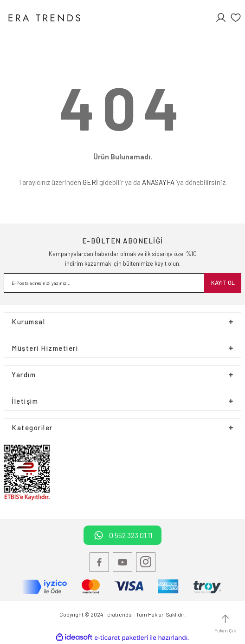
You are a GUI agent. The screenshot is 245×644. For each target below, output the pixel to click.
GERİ (90, 182)
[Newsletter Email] (122, 283)
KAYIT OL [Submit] (223, 283)
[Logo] (44, 17)
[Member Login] (221, 18)
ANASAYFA (158, 182)
